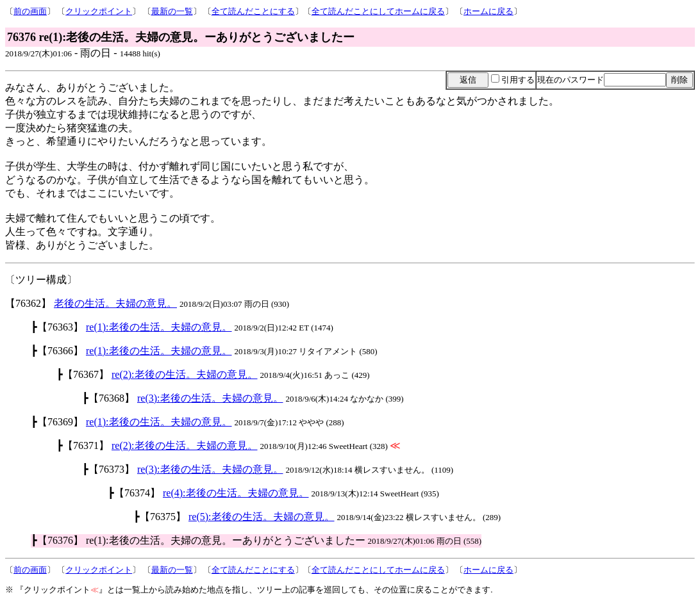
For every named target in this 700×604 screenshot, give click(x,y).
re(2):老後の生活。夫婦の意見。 (185, 374)
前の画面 (30, 11)
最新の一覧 (172, 11)
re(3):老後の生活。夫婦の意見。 (210, 398)
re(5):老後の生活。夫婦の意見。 (262, 517)
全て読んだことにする (253, 11)
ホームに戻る (488, 11)
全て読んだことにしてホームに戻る (378, 11)
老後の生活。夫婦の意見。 (115, 303)
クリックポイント (99, 11)
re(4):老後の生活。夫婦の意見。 (236, 493)
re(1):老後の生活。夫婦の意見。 (159, 327)
